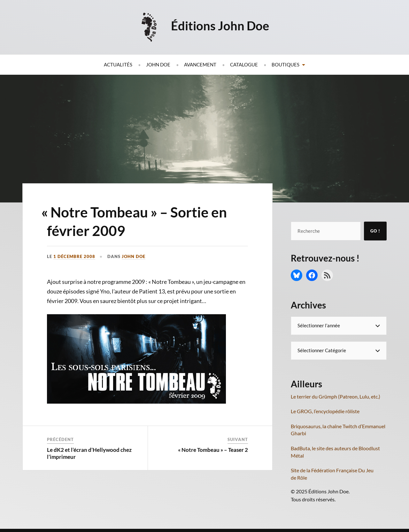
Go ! (375, 231)
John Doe (158, 65)
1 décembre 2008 (74, 256)
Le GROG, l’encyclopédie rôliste (325, 411)
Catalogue (244, 65)
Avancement (200, 65)
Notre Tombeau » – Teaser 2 (214, 450)
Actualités (118, 65)
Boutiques (286, 65)
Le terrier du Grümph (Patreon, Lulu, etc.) (336, 396)
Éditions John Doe (220, 26)
